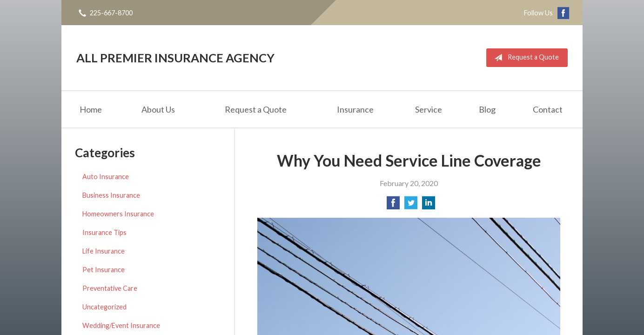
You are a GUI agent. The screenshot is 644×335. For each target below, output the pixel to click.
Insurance (355, 109)
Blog (487, 109)
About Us (158, 109)
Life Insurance (104, 251)
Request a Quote (525, 58)
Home (91, 109)
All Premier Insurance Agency (175, 58)
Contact (548, 109)
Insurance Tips (104, 232)
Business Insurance (111, 195)
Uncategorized (104, 307)
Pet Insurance (104, 270)
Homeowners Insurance (118, 214)
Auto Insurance (106, 177)
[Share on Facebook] (393, 205)
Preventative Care (110, 288)
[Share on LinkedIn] (429, 205)
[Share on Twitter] (411, 205)
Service (429, 109)
